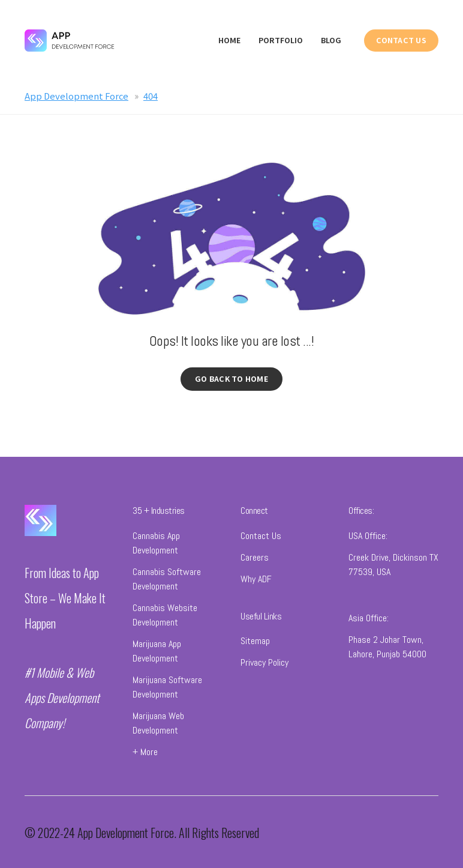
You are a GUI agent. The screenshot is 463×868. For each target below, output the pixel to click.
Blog (331, 40)
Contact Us (261, 538)
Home (229, 40)
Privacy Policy (264, 664)
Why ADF (256, 581)
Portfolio (281, 40)
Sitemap (255, 643)
